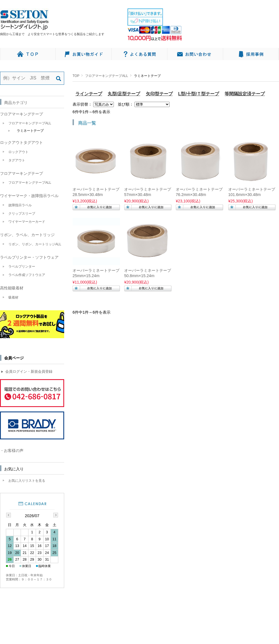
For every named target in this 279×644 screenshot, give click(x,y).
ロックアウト (18, 152)
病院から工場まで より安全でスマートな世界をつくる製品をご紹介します (54, 34)
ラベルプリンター (22, 267)
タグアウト (17, 160)
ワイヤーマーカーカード (27, 222)
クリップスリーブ (22, 214)
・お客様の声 (12, 451)
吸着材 (13, 297)
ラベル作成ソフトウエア (27, 275)
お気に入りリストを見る (27, 481)
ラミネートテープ (30, 131)
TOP (76, 76)
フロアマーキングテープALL (106, 76)
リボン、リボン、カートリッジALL (35, 244)
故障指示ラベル (20, 205)
